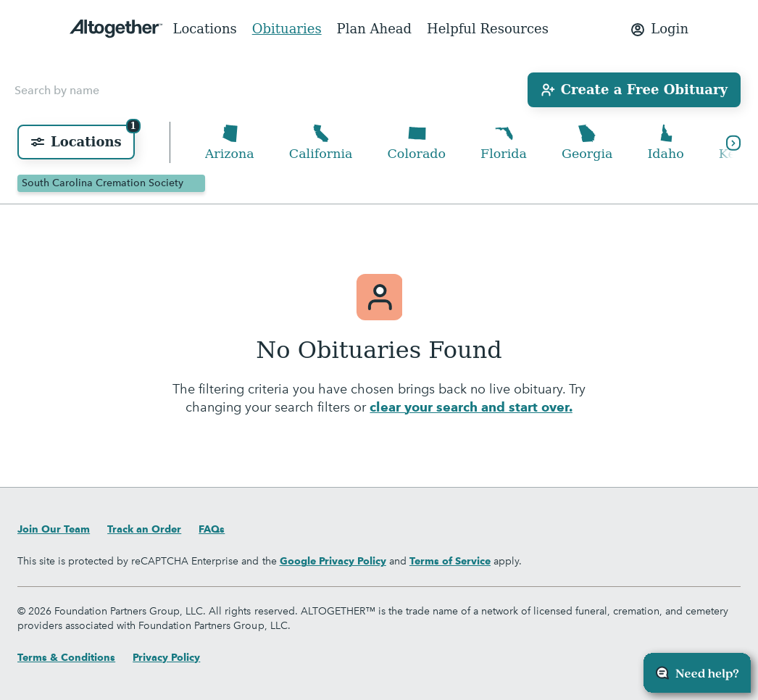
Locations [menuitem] (204, 29)
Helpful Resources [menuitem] (488, 29)
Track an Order (144, 529)
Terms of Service (450, 561)
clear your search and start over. (471, 408)
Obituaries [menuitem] (287, 29)
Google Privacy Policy (333, 561)
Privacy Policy (166, 657)
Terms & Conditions (66, 657)
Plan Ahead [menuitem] (375, 29)
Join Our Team (54, 529)
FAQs (212, 529)
